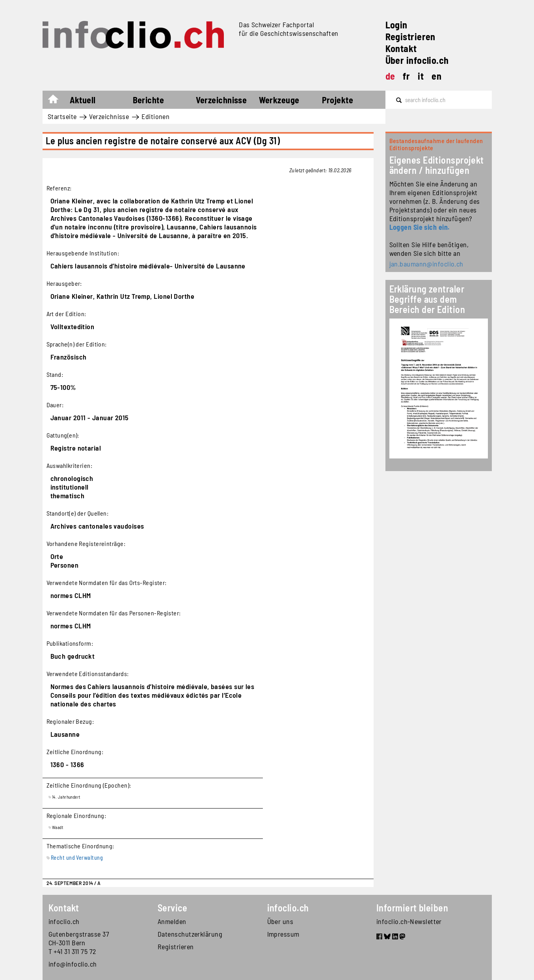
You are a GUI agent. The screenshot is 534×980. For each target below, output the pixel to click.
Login (396, 25)
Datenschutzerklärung (190, 934)
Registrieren (410, 36)
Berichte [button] (149, 100)
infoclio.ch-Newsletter (409, 921)
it (421, 76)
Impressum (283, 934)
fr (406, 76)
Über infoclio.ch (417, 60)
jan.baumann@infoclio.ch (426, 264)
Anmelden (172, 921)
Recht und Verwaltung (77, 858)
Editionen (155, 116)
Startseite (57, 101)
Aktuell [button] (83, 100)
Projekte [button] (338, 100)
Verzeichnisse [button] (221, 100)
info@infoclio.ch (73, 964)
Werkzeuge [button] (279, 100)
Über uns (280, 921)
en (436, 76)
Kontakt (401, 48)
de (390, 76)
